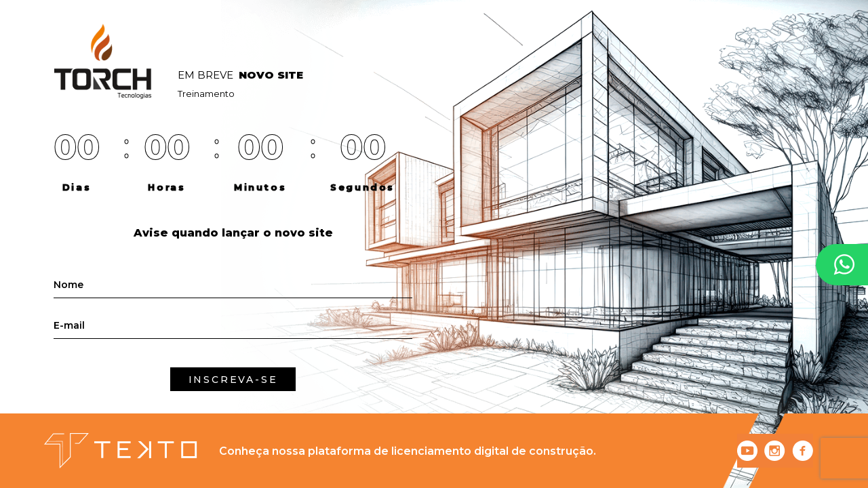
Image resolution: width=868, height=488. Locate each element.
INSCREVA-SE (233, 380)
